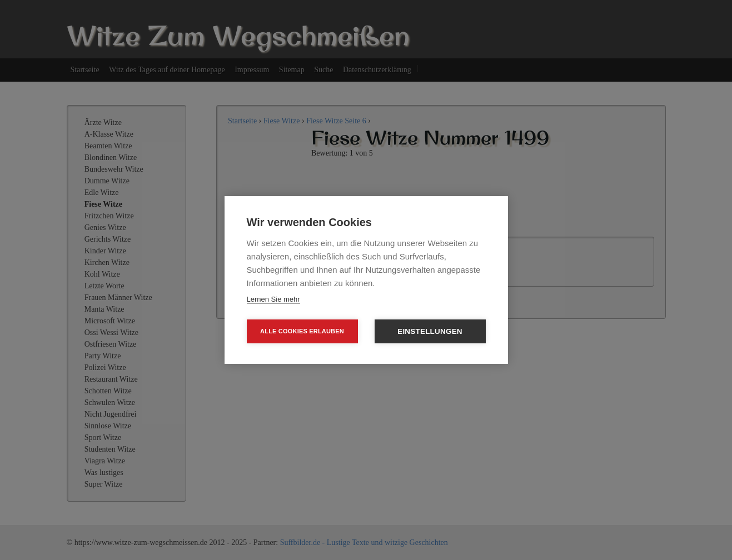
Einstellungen (430, 331)
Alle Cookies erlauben (302, 331)
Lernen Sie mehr (273, 299)
